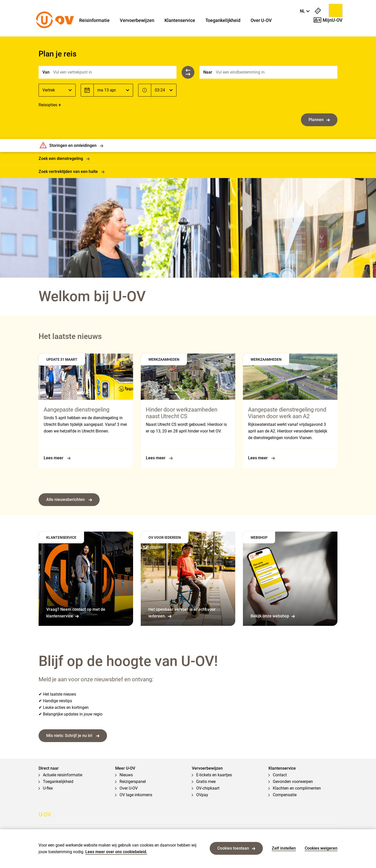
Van (46, 72)
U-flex (48, 788)
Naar (208, 72)
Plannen (319, 120)
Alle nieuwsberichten (69, 500)
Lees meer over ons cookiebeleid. (116, 852)
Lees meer (57, 458)
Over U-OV (261, 20)
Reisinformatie (94, 20)
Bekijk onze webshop (273, 616)
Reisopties (48, 105)
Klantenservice (180, 20)
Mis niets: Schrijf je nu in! (73, 736)
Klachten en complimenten (297, 788)
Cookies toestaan (236, 848)
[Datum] (113, 90)
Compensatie (285, 795)
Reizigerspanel (133, 782)
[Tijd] (164, 90)
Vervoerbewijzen (137, 20)
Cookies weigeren (321, 848)
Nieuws (126, 775)
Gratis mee (206, 782)
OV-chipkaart (208, 788)
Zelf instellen (284, 848)
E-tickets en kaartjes (214, 775)
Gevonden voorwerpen (293, 782)
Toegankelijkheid (223, 20)
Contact (280, 775)
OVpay (202, 795)
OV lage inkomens (136, 795)
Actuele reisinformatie (63, 775)
